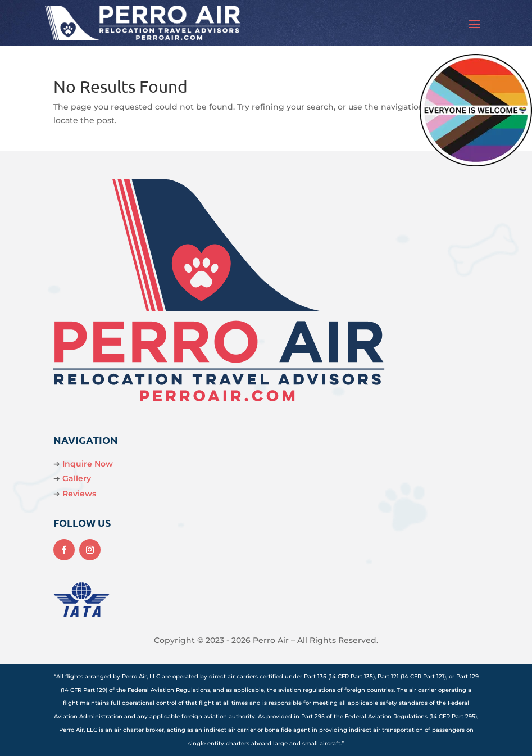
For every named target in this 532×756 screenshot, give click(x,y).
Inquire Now (88, 464)
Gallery (77, 478)
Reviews (79, 494)
